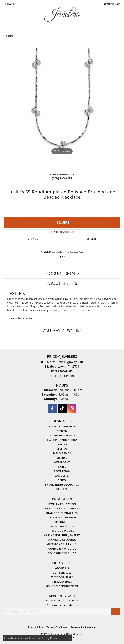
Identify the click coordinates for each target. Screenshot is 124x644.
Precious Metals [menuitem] (62, 531)
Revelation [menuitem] (62, 471)
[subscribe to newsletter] (116, 611)
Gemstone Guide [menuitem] (62, 526)
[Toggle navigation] (6, 24)
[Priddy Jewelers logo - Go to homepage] (62, 14)
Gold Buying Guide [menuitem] (62, 553)
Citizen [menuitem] (62, 431)
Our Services (62, 573)
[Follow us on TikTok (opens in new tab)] (62, 408)
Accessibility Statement (83, 627)
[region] (62, 107)
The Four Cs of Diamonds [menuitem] (62, 509)
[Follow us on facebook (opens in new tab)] (52, 408)
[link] (112, 4)
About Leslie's (62, 283)
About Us (62, 568)
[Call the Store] (62, 371)
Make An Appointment (62, 586)
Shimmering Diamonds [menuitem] (62, 485)
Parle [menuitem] (62, 467)
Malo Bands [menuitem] (62, 453)
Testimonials (62, 582)
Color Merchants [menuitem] (62, 435)
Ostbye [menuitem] (62, 458)
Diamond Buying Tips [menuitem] (62, 513)
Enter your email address (62, 605)
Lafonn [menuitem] (62, 444)
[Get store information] (62, 376)
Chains (10, 36)
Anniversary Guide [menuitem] (62, 549)
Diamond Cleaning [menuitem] (62, 540)
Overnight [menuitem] (62, 462)
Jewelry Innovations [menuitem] (62, 440)
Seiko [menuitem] (62, 480)
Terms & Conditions (57, 627)
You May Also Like (62, 331)
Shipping (33, 239)
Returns (92, 239)
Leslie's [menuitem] (62, 449)
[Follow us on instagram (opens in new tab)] (72, 408)
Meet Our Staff (62, 577)
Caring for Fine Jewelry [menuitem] (62, 535)
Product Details (62, 273)
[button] (10, 4)
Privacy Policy (36, 627)
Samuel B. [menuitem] (62, 476)
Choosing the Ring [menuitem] (62, 517)
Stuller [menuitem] (62, 489)
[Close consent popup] (70, 638)
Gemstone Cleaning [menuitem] (62, 544)
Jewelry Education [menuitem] (62, 504)
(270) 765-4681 (62, 178)
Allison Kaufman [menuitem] (62, 427)
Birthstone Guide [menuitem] (62, 522)
